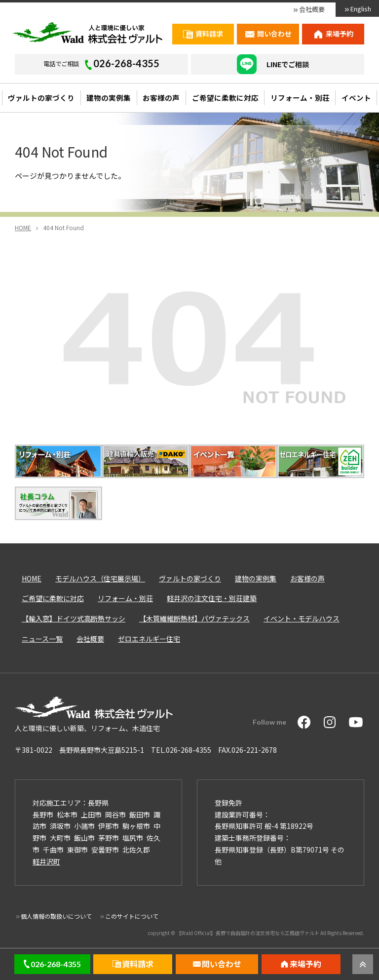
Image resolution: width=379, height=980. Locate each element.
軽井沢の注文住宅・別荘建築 (212, 598)
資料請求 (209, 34)
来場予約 (340, 34)
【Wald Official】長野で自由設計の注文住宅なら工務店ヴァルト (248, 933)
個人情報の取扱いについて (56, 916)
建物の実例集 (109, 98)
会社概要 (312, 9)
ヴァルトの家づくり (41, 98)
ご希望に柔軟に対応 (225, 98)
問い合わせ (274, 34)
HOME (32, 578)
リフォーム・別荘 (300, 98)
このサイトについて (132, 916)
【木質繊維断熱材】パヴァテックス (194, 618)
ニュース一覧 (42, 639)
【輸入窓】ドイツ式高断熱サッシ (74, 618)
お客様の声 (161, 98)
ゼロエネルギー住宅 (149, 639)
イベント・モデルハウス (302, 618)
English (361, 9)
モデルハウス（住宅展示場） (100, 578)
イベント (356, 98)
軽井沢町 (46, 861)
